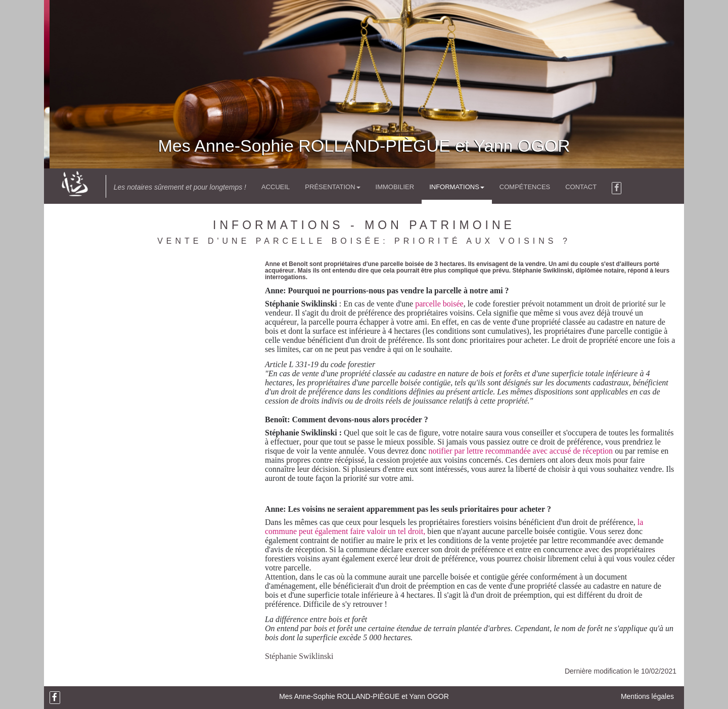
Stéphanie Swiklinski (299, 656)
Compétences (525, 187)
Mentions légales (647, 696)
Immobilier (395, 187)
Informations (457, 187)
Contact (581, 187)
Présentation (332, 187)
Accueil (276, 187)
